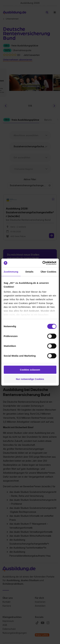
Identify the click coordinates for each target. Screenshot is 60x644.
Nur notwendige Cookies (30, 379)
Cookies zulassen (30, 370)
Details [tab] (29, 272)
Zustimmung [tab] (11, 272)
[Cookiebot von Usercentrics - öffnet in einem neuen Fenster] (43, 263)
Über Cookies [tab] (48, 272)
